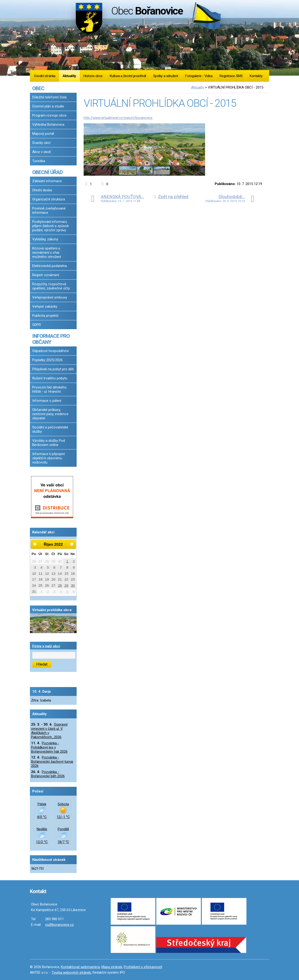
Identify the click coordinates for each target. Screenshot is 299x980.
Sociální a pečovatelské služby (50, 429)
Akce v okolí (41, 152)
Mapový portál (43, 134)
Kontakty (256, 76)
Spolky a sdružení (166, 76)
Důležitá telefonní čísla (49, 97)
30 (73, 585)
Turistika (39, 161)
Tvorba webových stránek (71, 973)
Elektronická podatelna (50, 266)
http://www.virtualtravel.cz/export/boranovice (118, 118)
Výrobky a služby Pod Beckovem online (49, 443)
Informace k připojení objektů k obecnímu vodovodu (48, 458)
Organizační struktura (49, 199)
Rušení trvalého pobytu (50, 378)
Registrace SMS (231, 76)
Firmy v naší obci (46, 646)
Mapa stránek (112, 967)
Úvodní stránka (45, 76)
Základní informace (47, 181)
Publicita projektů (45, 316)
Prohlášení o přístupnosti (143, 967)
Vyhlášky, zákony (45, 239)
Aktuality (69, 76)
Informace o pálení (47, 401)
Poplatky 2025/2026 (47, 360)
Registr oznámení (46, 275)
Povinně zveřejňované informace (49, 210)
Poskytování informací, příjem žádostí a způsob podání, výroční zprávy (51, 226)
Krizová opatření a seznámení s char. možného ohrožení (47, 253)
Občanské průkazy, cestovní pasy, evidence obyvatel (50, 414)
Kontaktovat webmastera (80, 967)
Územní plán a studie (48, 106)
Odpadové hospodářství (50, 351)
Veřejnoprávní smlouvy (50, 297)
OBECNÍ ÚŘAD (47, 172)
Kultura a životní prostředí (128, 76)
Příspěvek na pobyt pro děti (53, 369)
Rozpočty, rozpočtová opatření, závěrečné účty (51, 286)
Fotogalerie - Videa (199, 76)
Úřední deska (42, 190)
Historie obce (93, 76)
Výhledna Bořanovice (48, 125)
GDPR (37, 325)
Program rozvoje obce (49, 115)
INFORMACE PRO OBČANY (51, 339)
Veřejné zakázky (45, 306)
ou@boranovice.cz (59, 925)
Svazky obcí (41, 143)
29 (66, 585)
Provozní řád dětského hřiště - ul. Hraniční (50, 389)
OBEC (38, 88)
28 (60, 585)
